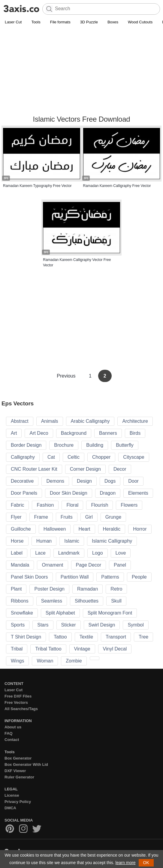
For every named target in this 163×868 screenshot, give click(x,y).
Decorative (22, 481)
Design (84, 481)
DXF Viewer (15, 771)
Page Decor (89, 565)
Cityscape (134, 457)
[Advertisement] (81, 71)
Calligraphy (23, 457)
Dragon (108, 493)
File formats (60, 22)
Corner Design (85, 469)
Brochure (64, 445)
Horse (17, 541)
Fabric (17, 505)
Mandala (20, 565)
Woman (45, 661)
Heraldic (112, 529)
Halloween (55, 529)
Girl (89, 517)
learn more (126, 863)
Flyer (16, 517)
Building (95, 445)
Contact (12, 740)
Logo (98, 553)
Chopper (101, 457)
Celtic (74, 457)
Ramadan (88, 589)
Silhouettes (87, 601)
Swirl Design (102, 625)
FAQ (9, 733)
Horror (140, 529)
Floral (72, 505)
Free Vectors (16, 702)
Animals (50, 421)
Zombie (74, 661)
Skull (116, 601)
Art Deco (39, 433)
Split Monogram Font (110, 613)
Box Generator (18, 758)
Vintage (82, 649)
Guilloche (21, 529)
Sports (18, 625)
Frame (41, 517)
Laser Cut (13, 22)
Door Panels (24, 493)
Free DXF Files (18, 696)
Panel (120, 565)
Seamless (52, 601)
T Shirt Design (26, 637)
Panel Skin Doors (29, 577)
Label (17, 553)
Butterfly (125, 445)
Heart (84, 529)
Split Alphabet (60, 613)
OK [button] (146, 863)
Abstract (20, 421)
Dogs (110, 481)
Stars (43, 625)
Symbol (136, 625)
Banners (108, 433)
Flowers (129, 505)
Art (14, 433)
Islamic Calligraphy (112, 541)
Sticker (69, 625)
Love (121, 553)
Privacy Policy (18, 802)
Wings (17, 661)
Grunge (113, 517)
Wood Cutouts (140, 22)
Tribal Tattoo (48, 649)
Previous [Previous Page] (67, 376)
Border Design (26, 445)
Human (44, 541)
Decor (120, 469)
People (139, 577)
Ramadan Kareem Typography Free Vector (37, 186)
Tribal (17, 649)
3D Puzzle (89, 22)
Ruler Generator (19, 777)
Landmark (69, 553)
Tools (36, 22)
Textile (86, 637)
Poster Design (49, 589)
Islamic (72, 541)
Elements (138, 493)
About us (13, 727)
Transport (116, 637)
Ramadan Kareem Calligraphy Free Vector (117, 186)
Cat (51, 457)
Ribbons (20, 601)
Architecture (135, 421)
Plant (16, 589)
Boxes (113, 22)
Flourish (100, 505)
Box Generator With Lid (26, 764)
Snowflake (22, 613)
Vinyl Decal (115, 649)
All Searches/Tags (21, 709)
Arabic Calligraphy (90, 421)
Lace (40, 553)
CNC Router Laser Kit (34, 469)
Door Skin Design (69, 493)
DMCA (10, 808)
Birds (135, 433)
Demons (55, 481)
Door (133, 481)
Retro (116, 589)
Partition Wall (75, 577)
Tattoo (60, 637)
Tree (143, 637)
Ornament (52, 565)
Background (74, 433)
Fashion (45, 505)
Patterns (110, 577)
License (12, 795)
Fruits (67, 517)
